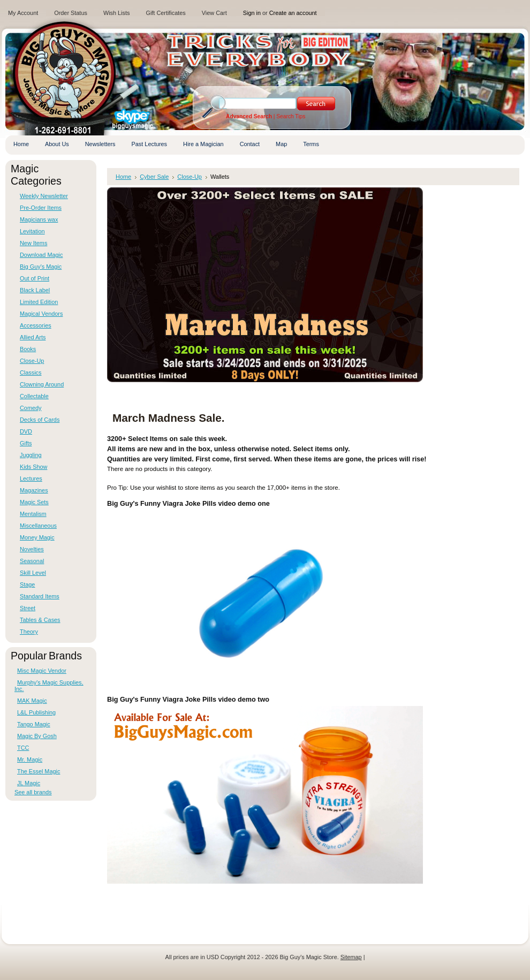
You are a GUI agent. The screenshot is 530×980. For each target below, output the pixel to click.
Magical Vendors (41, 314)
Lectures (31, 478)
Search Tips (291, 116)
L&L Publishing (36, 712)
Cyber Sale (154, 177)
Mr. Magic (30, 759)
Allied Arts (33, 337)
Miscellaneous (38, 526)
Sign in (252, 13)
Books (28, 349)
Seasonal (32, 561)
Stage (27, 584)
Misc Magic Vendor (42, 671)
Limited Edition (39, 302)
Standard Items (40, 596)
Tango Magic (34, 724)
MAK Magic (32, 701)
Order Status (71, 13)
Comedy (31, 408)
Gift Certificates (165, 13)
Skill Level (33, 573)
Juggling (31, 455)
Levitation (32, 231)
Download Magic (41, 255)
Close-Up (32, 361)
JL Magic (29, 783)
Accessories (36, 325)
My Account (23, 13)
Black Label (35, 290)
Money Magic (37, 537)
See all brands (33, 792)
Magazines (34, 490)
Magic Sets (34, 502)
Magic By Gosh (37, 736)
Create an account (293, 13)
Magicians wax (39, 219)
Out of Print (35, 278)
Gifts (26, 443)
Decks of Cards (40, 420)
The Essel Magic (39, 771)
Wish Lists (117, 13)
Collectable (34, 396)
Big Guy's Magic (41, 267)
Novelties (32, 549)
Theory (29, 632)
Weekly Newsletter (44, 196)
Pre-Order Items (41, 208)
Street (28, 608)
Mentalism (33, 514)
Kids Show (33, 467)
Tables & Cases (40, 620)
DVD (26, 431)
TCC (23, 748)
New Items (33, 243)
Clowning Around (42, 384)
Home (123, 177)
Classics (31, 373)
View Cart (214, 13)
